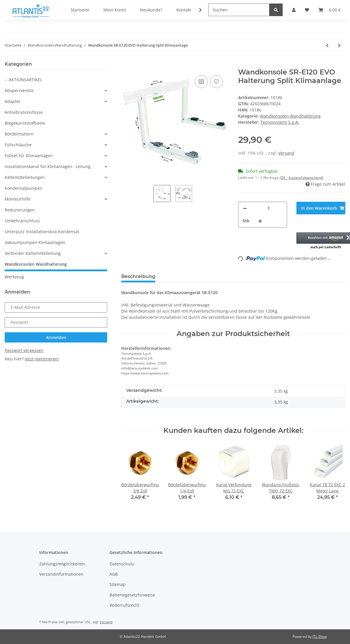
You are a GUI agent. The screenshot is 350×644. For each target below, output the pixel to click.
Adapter (13, 101)
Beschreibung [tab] (138, 276)
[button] (321, 241)
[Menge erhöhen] (260, 221)
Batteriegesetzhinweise (132, 595)
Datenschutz (122, 564)
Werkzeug (14, 277)
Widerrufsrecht (124, 605)
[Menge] (269, 208)
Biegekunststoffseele (25, 123)
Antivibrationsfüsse (24, 112)
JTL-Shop (320, 637)
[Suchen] (239, 10)
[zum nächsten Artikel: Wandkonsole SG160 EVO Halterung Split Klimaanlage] (339, 45)
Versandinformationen (61, 574)
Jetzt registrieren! (42, 359)
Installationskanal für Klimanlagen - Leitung (48, 166)
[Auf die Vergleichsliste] (201, 82)
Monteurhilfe (18, 199)
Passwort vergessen (24, 350)
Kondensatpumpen (24, 188)
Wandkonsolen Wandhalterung (290, 116)
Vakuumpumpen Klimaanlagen (35, 242)
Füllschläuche (18, 145)
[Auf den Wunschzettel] (216, 82)
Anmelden (56, 337)
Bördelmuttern (19, 134)
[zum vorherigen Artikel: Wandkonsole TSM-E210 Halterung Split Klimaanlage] (327, 45)
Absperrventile (19, 90)
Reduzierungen (20, 210)
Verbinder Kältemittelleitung (33, 253)
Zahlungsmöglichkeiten (62, 564)
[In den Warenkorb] (126, 65)
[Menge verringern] (245, 208)
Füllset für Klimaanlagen (29, 156)
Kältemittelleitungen (25, 177)
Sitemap (118, 584)
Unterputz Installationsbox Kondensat (42, 232)
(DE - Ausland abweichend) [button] (302, 178)
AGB (114, 574)
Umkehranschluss (22, 221)
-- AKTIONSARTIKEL (23, 80)
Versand (286, 153)
